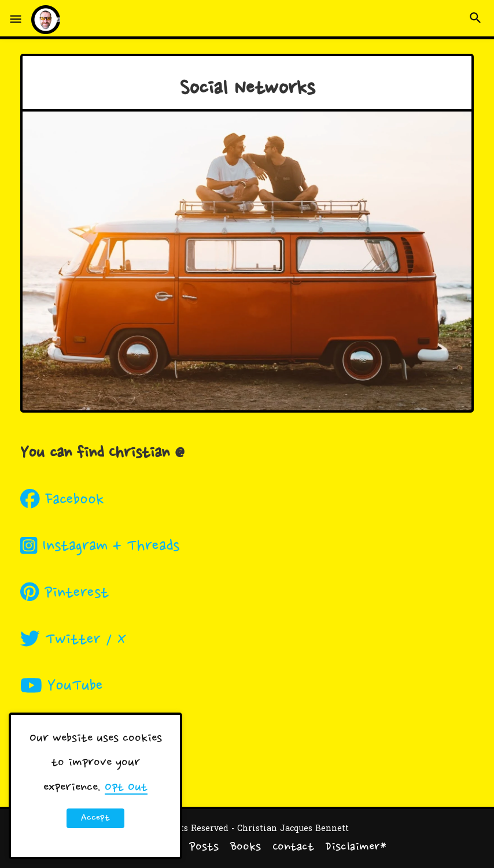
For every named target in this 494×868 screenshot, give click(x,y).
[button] (16, 20)
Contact (293, 848)
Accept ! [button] (95, 820)
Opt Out (126, 788)
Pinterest (64, 593)
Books (246, 848)
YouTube (62, 687)
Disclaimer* (356, 848)
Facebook (62, 500)
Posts (204, 848)
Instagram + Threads (100, 547)
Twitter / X (73, 640)
